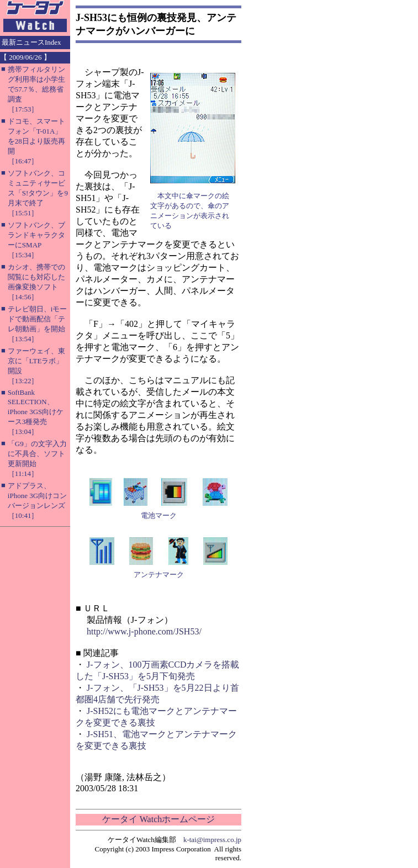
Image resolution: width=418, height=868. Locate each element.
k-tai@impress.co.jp (212, 840)
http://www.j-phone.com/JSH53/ (144, 631)
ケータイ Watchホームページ (158, 819)
